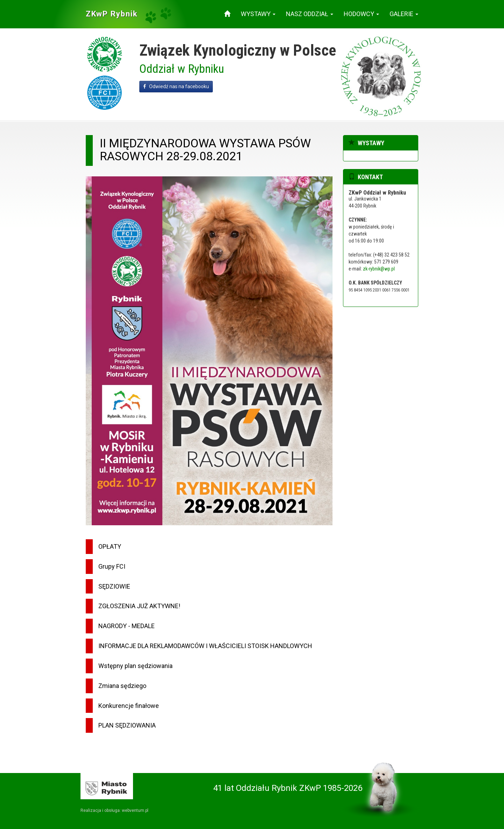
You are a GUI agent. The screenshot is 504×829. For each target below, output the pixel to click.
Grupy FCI (112, 566)
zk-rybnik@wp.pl (379, 269)
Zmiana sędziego (122, 686)
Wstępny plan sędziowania (135, 666)
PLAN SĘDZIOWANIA (127, 725)
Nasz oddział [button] (310, 14)
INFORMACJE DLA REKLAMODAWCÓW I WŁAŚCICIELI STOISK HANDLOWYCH (205, 646)
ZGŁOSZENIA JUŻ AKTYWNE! (139, 606)
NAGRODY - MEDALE (127, 626)
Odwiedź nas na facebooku (176, 86)
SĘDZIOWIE (114, 586)
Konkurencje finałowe (129, 706)
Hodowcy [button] (361, 14)
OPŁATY (110, 546)
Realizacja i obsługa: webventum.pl (114, 810)
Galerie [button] (404, 14)
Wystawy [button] (258, 14)
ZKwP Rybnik (112, 14)
